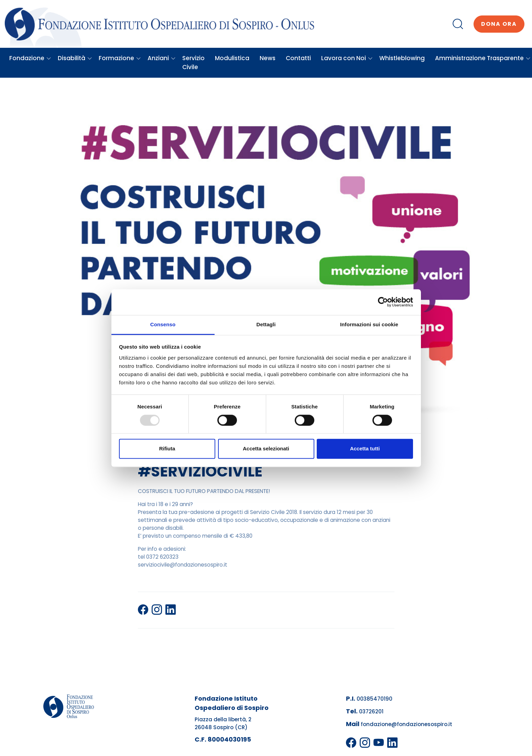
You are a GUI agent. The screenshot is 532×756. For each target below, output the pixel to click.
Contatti (298, 58)
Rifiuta (167, 449)
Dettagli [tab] (266, 324)
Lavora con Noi (347, 58)
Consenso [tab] (163, 324)
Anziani (162, 58)
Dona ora (499, 24)
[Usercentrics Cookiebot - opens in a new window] (383, 302)
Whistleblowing (402, 58)
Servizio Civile (193, 63)
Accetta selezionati (266, 449)
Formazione (120, 58)
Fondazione (30, 58)
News (268, 58)
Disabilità (75, 58)
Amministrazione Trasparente (483, 58)
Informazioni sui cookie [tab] (369, 324)
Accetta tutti (365, 449)
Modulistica (232, 58)
